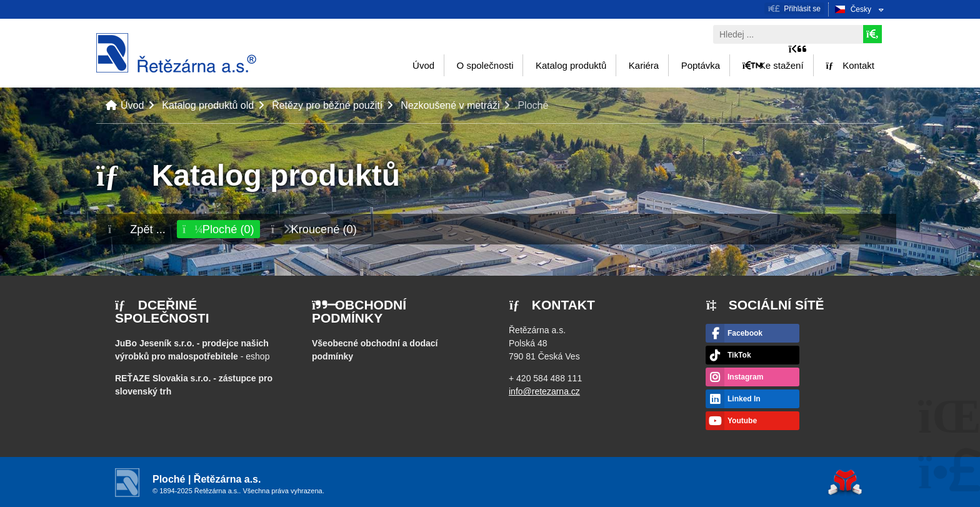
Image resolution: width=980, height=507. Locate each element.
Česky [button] (861, 9)
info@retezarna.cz (544, 391)
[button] (794, 8)
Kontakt (850, 65)
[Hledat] (872, 34)
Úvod (176, 53)
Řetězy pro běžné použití (327, 105)
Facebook (745, 333)
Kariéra (644, 65)
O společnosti (485, 65)
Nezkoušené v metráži (450, 105)
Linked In (744, 399)
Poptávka (701, 65)
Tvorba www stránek (845, 482)
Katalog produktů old (208, 105)
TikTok (739, 355)
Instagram (745, 377)
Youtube (742, 421)
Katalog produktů (571, 65)
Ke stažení (773, 65)
